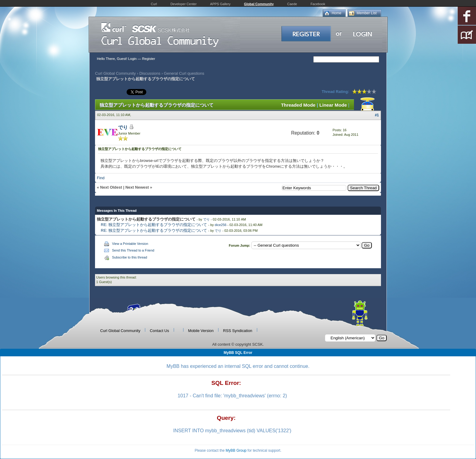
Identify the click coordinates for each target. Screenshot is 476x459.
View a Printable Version (130, 244)
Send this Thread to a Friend (133, 250)
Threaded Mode (298, 105)
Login (132, 59)
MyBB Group (236, 450)
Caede (292, 4)
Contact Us (160, 331)
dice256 (221, 225)
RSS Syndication (238, 331)
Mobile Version (201, 331)
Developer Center (183, 4)
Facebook (318, 4)
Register (149, 59)
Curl (154, 4)
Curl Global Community (115, 73)
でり (123, 127)
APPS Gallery (220, 4)
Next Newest (137, 187)
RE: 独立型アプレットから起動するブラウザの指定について (154, 225)
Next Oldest (111, 187)
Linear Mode (333, 105)
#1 (377, 115)
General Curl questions (184, 73)
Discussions (150, 73)
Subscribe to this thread (130, 257)
